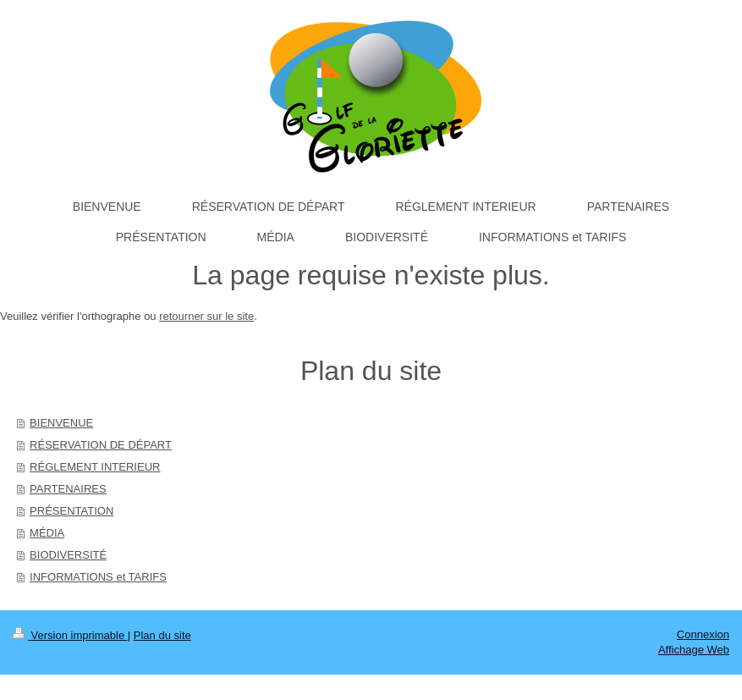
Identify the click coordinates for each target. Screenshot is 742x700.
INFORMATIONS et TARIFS (98, 577)
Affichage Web (694, 650)
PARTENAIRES (68, 489)
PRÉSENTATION (71, 511)
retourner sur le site (206, 316)
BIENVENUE (61, 423)
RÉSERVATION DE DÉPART (101, 445)
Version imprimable (70, 635)
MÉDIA (47, 533)
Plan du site (162, 635)
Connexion (703, 634)
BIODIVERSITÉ (68, 555)
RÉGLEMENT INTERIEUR (95, 467)
